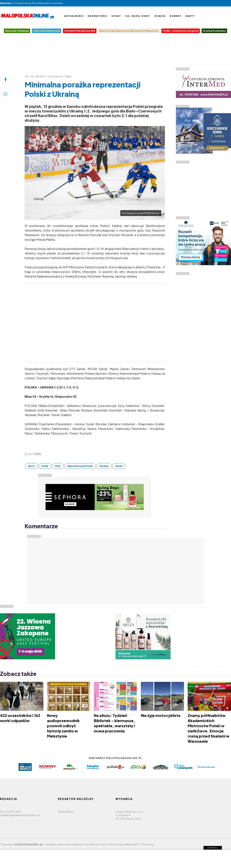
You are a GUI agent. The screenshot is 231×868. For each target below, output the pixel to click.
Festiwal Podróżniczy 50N (80, 31)
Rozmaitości (98, 16)
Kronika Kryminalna (214, 31)
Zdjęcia (160, 16)
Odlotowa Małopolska (47, 31)
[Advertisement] (115, 53)
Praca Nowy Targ (94, 844)
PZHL (58, 466)
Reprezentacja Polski (80, 466)
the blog (148, 844)
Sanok (119, 466)
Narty (190, 16)
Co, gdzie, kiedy (138, 16)
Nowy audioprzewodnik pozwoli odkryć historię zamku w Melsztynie (63, 726)
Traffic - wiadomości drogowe (181, 31)
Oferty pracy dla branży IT (124, 844)
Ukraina (104, 466)
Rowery (176, 16)
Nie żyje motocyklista (161, 715)
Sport (116, 16)
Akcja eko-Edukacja (17, 31)
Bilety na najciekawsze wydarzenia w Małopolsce (129, 31)
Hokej (45, 466)
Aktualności (74, 16)
